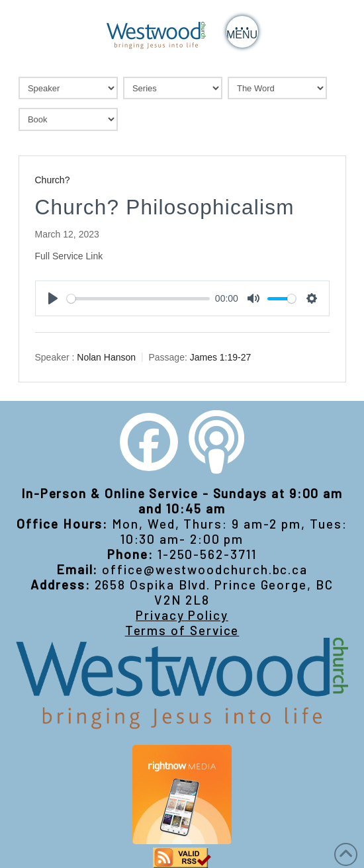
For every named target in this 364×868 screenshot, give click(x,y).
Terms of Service (182, 630)
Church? (53, 180)
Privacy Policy (182, 615)
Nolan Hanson (106, 357)
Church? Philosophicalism (165, 207)
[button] (242, 32)
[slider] (139, 299)
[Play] (53, 298)
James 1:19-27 (221, 357)
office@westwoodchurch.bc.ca (205, 569)
